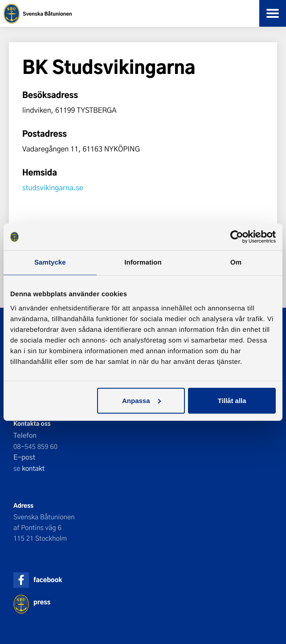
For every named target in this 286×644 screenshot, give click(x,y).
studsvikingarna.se (53, 188)
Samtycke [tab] (50, 263)
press (42, 602)
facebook (48, 580)
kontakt (33, 468)
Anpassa (141, 400)
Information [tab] (143, 263)
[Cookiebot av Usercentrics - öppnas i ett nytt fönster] (237, 237)
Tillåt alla (232, 400)
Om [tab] (236, 263)
